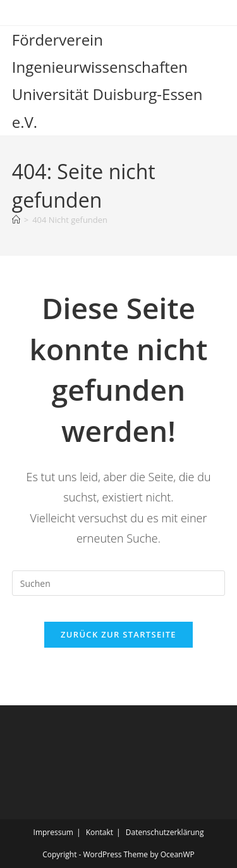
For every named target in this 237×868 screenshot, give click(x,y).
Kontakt (100, 832)
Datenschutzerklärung (165, 832)
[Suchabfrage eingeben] (119, 583)
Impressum (53, 832)
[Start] (16, 220)
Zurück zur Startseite (118, 634)
